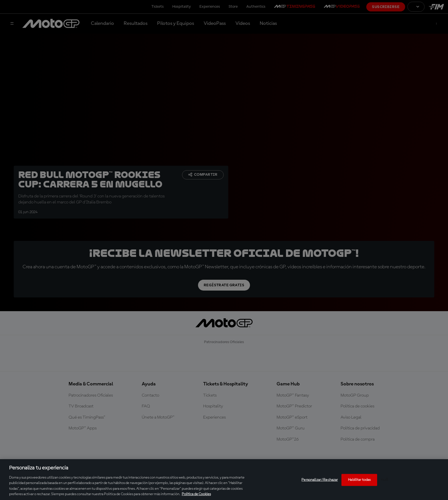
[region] (224, 480)
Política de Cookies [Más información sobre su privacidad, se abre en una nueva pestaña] (196, 494)
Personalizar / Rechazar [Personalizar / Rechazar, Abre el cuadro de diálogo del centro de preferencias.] (320, 480)
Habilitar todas (359, 480)
